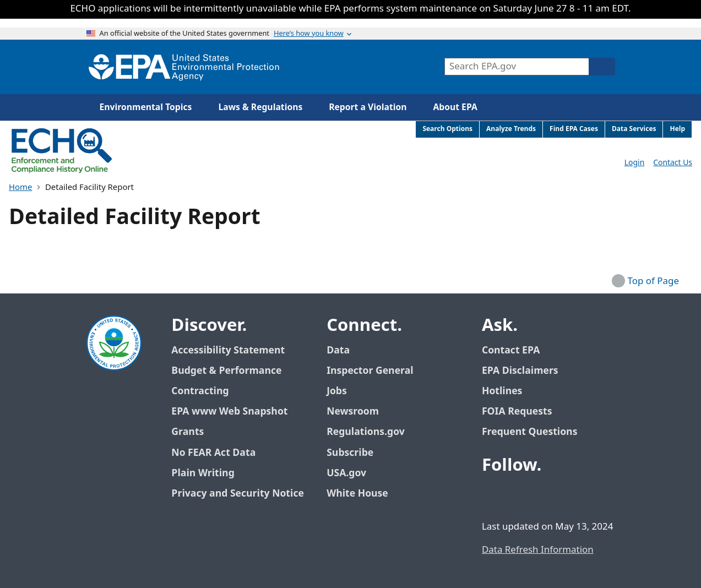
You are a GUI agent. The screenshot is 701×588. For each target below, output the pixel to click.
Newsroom (353, 412)
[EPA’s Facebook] (493, 496)
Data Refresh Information (538, 550)
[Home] (184, 67)
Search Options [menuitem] (447, 129)
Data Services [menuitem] (634, 129)
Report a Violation (368, 107)
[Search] (602, 67)
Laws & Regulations (260, 107)
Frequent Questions (529, 432)
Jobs (337, 391)
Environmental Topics (146, 107)
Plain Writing (203, 473)
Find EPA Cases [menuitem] (574, 129)
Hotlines (502, 391)
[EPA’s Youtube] (546, 496)
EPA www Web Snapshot (229, 412)
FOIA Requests (517, 412)
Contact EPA (511, 350)
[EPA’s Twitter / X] (519, 496)
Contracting (200, 391)
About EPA (455, 107)
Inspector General (370, 371)
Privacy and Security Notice (237, 494)
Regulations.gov (372, 432)
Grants (188, 432)
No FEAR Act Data (213, 453)
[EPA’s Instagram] (572, 496)
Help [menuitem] (677, 129)
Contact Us (673, 163)
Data (338, 350)
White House (363, 494)
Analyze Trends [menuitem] (511, 129)
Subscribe (350, 453)
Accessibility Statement (228, 350)
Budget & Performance (226, 371)
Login (634, 163)
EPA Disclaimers (520, 371)
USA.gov (352, 473)
